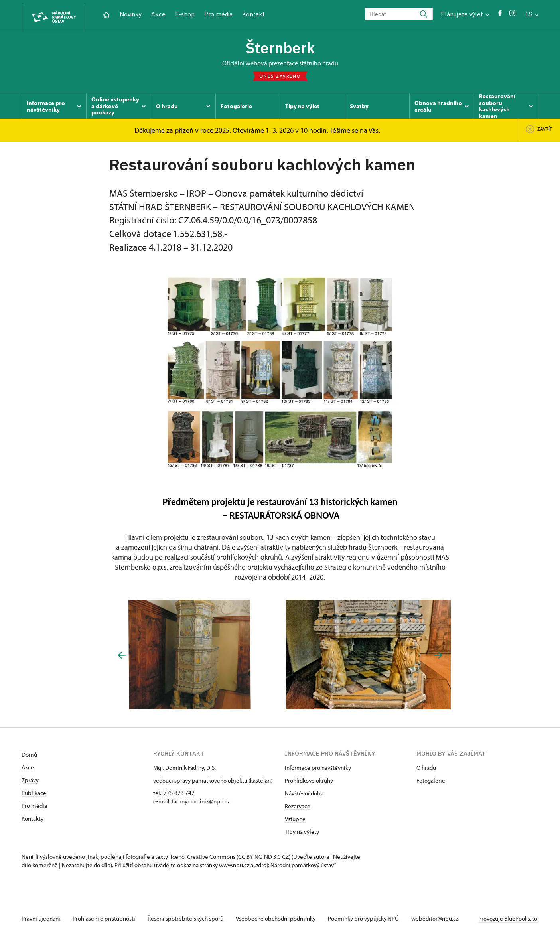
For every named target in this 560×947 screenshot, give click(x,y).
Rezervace (298, 808)
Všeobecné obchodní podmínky (281, 920)
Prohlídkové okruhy (309, 782)
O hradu (426, 770)
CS (532, 14)
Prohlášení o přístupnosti (106, 920)
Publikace (34, 795)
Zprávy (30, 782)
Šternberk (280, 49)
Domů (29, 757)
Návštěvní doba (304, 795)
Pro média (218, 14)
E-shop (185, 14)
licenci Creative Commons (202, 859)
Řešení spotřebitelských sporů (189, 920)
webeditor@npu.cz (443, 920)
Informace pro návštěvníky (318, 770)
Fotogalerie (431, 782)
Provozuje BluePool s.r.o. (508, 920)
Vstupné (295, 821)
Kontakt (253, 14)
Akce (158, 14)
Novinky (131, 14)
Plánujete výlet (465, 14)
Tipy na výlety (302, 834)
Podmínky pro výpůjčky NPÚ (370, 920)
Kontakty (33, 820)
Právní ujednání (41, 920)
